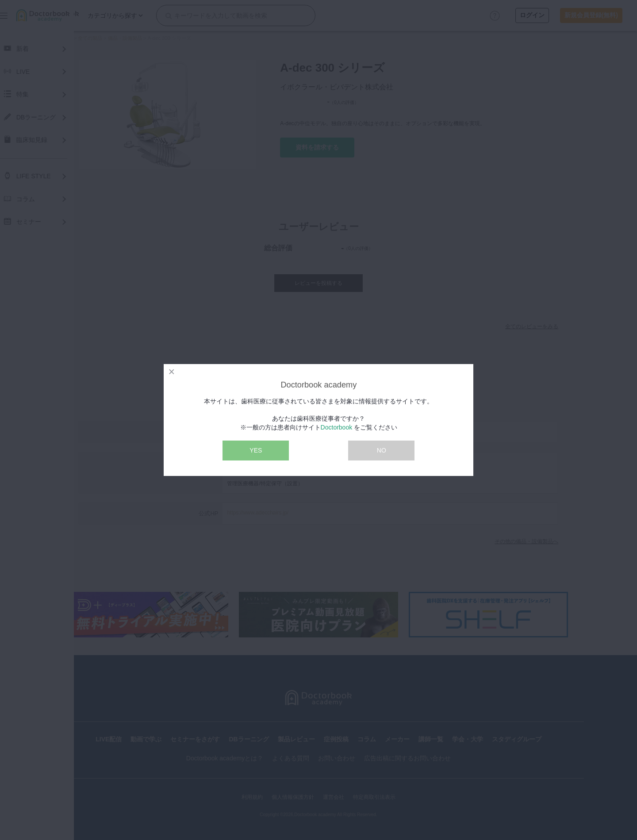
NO (382, 450)
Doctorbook (337, 427)
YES (256, 450)
